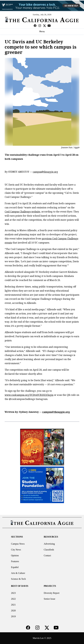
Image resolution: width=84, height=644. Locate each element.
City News (16, 550)
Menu (42, 31)
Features (15, 561)
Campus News (18, 544)
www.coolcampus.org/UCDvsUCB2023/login (29, 395)
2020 (13, 611)
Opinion (15, 555)
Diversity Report (52, 593)
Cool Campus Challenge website (22, 212)
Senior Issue (50, 599)
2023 (13, 593)
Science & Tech (18, 579)
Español (15, 567)
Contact (47, 555)
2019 (13, 616)
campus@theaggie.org (45, 172)
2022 (13, 599)
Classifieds (49, 550)
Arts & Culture (18, 573)
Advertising (49, 544)
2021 (13, 605)
